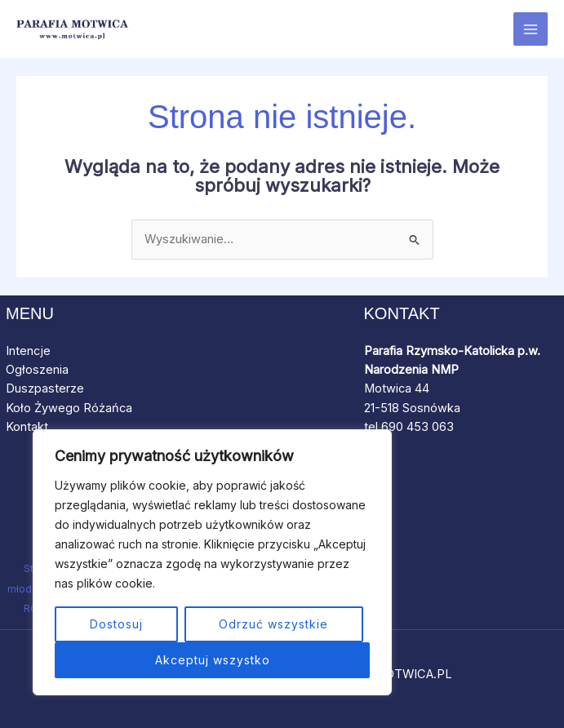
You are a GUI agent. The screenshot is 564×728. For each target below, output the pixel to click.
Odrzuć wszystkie (273, 624)
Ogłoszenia (37, 370)
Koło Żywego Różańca (72, 408)
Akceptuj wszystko (213, 660)
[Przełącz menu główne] (531, 29)
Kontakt (27, 427)
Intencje (28, 351)
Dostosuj (116, 624)
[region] (212, 562)
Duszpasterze (45, 388)
